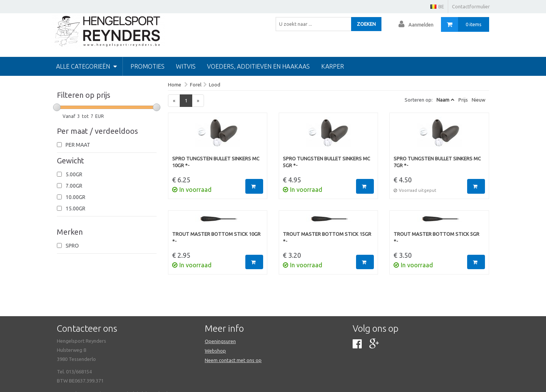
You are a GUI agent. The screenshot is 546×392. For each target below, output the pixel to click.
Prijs (463, 100)
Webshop (215, 351)
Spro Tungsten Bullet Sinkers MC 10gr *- (216, 162)
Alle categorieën (86, 66)
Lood (215, 85)
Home (175, 85)
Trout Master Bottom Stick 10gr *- (216, 238)
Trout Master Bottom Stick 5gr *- (436, 238)
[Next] (198, 101)
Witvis (186, 66)
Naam (443, 100)
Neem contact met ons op (233, 360)
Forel (196, 85)
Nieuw (479, 100)
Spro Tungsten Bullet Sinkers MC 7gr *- (437, 162)
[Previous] (174, 101)
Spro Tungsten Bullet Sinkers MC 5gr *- (326, 162)
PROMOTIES (147, 66)
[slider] (57, 107)
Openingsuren (220, 341)
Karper (333, 66)
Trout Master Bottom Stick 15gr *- (327, 238)
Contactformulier (471, 6)
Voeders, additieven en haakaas (258, 66)
